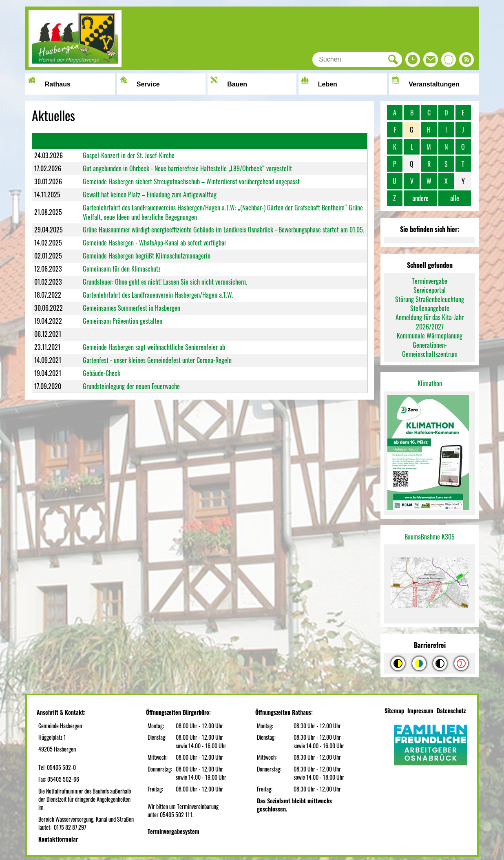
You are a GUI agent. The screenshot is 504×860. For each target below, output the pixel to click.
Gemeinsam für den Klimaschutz (122, 269)
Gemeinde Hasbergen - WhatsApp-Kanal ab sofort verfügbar (155, 243)
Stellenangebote (430, 308)
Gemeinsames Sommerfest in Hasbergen (132, 308)
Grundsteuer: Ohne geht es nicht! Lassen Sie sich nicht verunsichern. (165, 282)
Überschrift (96, 141)
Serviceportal (430, 290)
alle (455, 198)
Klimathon (430, 383)
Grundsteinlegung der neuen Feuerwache (131, 386)
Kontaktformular (58, 839)
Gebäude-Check (102, 373)
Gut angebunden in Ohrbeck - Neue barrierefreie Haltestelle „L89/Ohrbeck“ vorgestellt (187, 168)
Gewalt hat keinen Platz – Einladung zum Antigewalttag (150, 195)
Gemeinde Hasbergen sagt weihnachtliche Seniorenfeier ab (154, 347)
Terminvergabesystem (174, 831)
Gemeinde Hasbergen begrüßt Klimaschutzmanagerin (147, 256)
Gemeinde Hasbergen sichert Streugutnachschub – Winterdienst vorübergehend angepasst (191, 181)
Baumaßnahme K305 (430, 537)
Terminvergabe (430, 281)
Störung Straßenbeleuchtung (430, 299)
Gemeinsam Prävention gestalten (123, 321)
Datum (42, 140)
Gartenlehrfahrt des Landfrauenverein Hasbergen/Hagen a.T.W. (158, 295)
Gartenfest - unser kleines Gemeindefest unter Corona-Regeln (157, 360)
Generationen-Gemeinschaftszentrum (430, 349)
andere (420, 198)
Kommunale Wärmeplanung (430, 336)
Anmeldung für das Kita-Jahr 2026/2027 (430, 322)
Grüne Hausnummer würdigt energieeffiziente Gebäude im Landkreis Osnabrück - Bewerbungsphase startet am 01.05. (223, 230)
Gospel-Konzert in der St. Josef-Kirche (129, 155)
